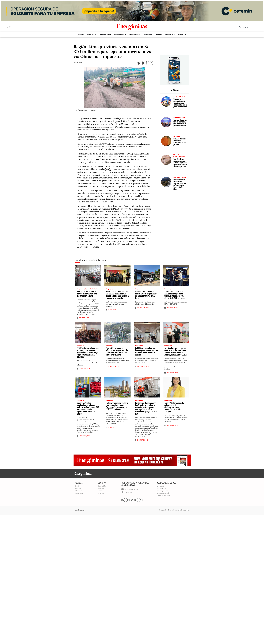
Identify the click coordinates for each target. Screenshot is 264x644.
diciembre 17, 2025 (84, 436)
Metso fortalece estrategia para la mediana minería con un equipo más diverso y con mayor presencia (117, 295)
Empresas (80, 289)
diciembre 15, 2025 (143, 440)
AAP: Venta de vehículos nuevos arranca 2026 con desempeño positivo (87, 294)
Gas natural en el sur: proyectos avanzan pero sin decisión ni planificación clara (180, 123)
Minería (177, 136)
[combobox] (250, 27)
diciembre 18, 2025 (114, 367)
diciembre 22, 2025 (143, 308)
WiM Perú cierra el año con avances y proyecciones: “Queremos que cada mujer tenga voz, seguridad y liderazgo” (88, 353)
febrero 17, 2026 (84, 318)
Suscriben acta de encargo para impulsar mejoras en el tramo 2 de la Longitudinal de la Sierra (180, 184)
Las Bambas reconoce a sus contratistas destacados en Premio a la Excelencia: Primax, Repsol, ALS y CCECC (176, 352)
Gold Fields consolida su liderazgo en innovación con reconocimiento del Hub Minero (146, 352)
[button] (139, 63)
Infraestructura (180, 177)
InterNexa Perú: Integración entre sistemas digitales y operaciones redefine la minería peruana (180, 163)
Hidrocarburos (179, 118)
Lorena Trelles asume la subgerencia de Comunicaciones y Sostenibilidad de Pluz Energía (174, 407)
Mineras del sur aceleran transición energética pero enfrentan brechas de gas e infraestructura (180, 103)
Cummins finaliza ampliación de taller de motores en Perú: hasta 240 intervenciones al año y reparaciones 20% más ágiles (88, 408)
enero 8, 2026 (112, 310)
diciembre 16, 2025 (114, 428)
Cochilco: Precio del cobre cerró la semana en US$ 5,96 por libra (180, 142)
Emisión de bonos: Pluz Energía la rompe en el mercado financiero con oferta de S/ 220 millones (175, 295)
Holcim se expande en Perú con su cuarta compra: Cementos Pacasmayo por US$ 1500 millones (117, 406)
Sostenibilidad (179, 97)
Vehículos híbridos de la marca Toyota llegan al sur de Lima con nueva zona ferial (146, 295)
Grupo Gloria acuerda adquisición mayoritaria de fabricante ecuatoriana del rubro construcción (117, 352)
